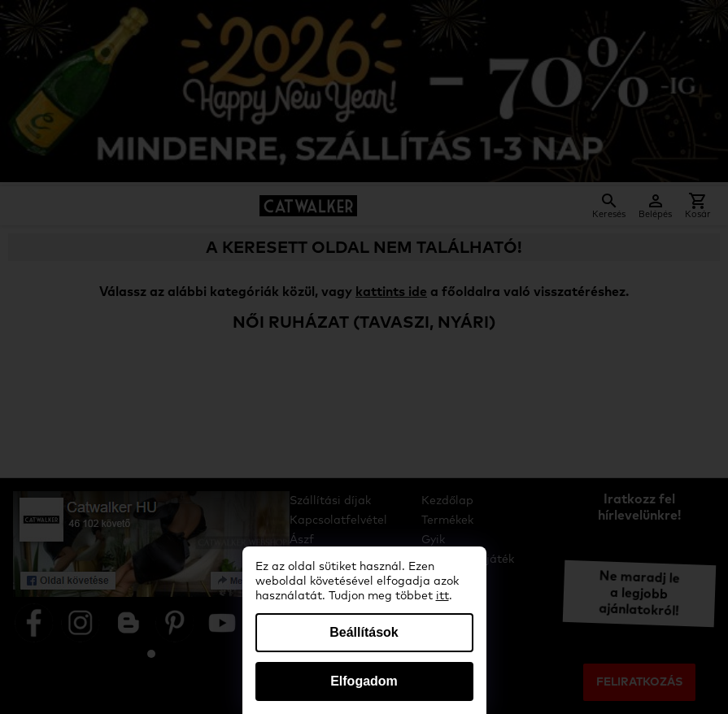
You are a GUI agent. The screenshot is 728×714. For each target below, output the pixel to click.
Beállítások (364, 632)
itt (442, 596)
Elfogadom (364, 681)
